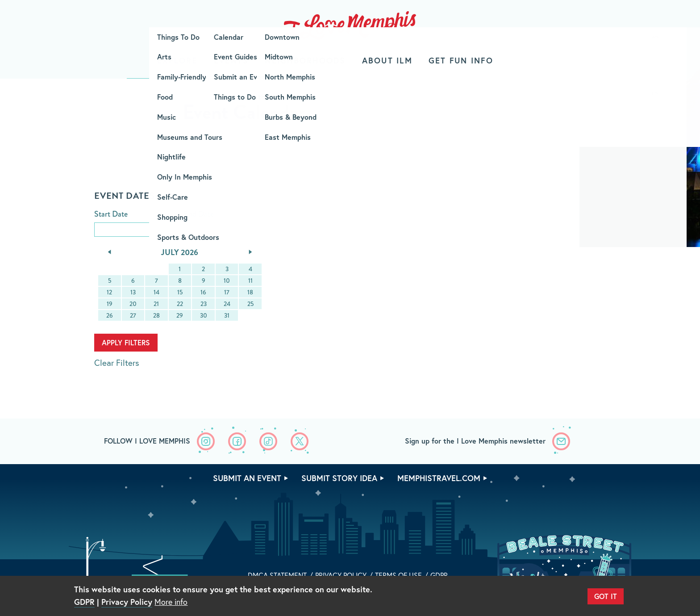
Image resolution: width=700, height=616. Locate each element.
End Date (199, 214)
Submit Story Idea (339, 478)
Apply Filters (126, 342)
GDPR (439, 575)
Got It (606, 596)
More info (171, 602)
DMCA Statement (277, 575)
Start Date (111, 214)
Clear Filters (117, 362)
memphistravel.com (439, 478)
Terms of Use (398, 575)
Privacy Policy (341, 575)
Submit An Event (247, 478)
